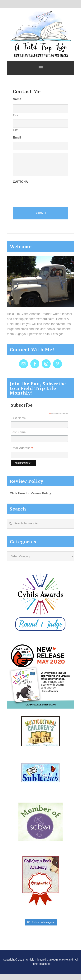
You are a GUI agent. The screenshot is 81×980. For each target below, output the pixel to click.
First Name (18, 418)
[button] (40, 68)
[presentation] (42, 193)
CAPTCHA (20, 182)
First (16, 115)
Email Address (22, 448)
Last (16, 130)
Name (17, 99)
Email (17, 137)
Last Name (18, 432)
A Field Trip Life (40, 34)
